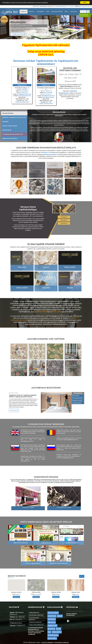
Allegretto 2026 (52, 626)
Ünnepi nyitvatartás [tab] (10, 138)
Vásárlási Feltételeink (47, 642)
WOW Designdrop (53, 635)
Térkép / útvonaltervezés (22, 102)
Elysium (59, 629)
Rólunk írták (7, 130)
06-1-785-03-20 (23, 93)
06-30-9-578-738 (48, 93)
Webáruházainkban (50, 154)
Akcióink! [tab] (5, 122)
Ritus (49, 632)
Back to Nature (52, 638)
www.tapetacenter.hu (48, 97)
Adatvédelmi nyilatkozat (62, 642)
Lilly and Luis (52, 622)
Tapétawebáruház (34, 612)
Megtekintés (16, 597)
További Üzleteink (18, 34)
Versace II (64, 217)
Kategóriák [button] (41, 12)
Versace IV (64, 223)
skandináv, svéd (46, 152)
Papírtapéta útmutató (77, 400)
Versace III (64, 220)
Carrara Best (38, 594)
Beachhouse (51, 629)
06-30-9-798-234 (24, 91)
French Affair (52, 619)
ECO (34, 312)
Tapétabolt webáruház (35, 622)
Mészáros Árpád (15, 393)
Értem (85, 2)
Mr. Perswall (56, 312)
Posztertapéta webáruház (36, 615)
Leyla (77, 594)
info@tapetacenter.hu (86, 6)
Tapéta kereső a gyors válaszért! (84, 15)
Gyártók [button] (32, 12)
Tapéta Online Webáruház (36, 625)
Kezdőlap (24, 12)
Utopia (58, 594)
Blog (48, 12)
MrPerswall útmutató (77, 398)
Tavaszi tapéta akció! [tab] (10, 126)
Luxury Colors (52, 616)
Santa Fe (18, 594)
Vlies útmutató (76, 396)
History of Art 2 (57, 632)
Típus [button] (66, 12)
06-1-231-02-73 (47, 94)
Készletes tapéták (57, 12)
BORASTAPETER (43, 312)
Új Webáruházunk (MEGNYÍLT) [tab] (13, 134)
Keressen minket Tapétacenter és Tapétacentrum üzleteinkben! (46, 62)
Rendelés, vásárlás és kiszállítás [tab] (14, 117)
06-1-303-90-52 (23, 89)
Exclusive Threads (53, 613)
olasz (25, 320)
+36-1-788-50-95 (70, 6)
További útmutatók (77, 403)
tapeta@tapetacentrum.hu (24, 94)
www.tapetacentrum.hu (24, 96)
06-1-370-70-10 (47, 91)
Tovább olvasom (14, 410)
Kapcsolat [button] (74, 12)
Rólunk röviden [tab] (8, 113)
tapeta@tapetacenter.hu (48, 96)
